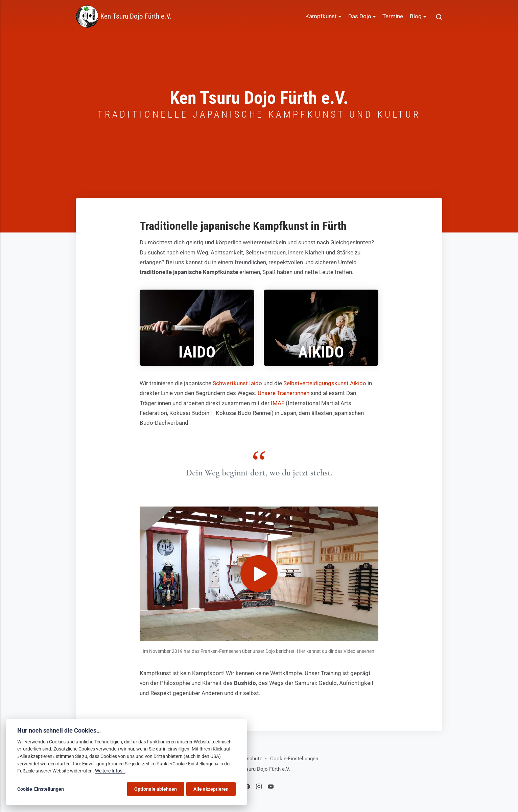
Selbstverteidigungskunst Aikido (325, 383)
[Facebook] (248, 788)
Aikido (321, 352)
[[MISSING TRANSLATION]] (439, 17)
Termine (393, 16)
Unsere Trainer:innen (284, 393)
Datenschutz (248, 759)
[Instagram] (260, 788)
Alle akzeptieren (211, 789)
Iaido (197, 352)
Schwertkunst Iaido (237, 383)
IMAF (278, 403)
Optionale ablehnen (156, 789)
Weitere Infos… (110, 771)
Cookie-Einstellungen (294, 759)
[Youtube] (271, 788)
